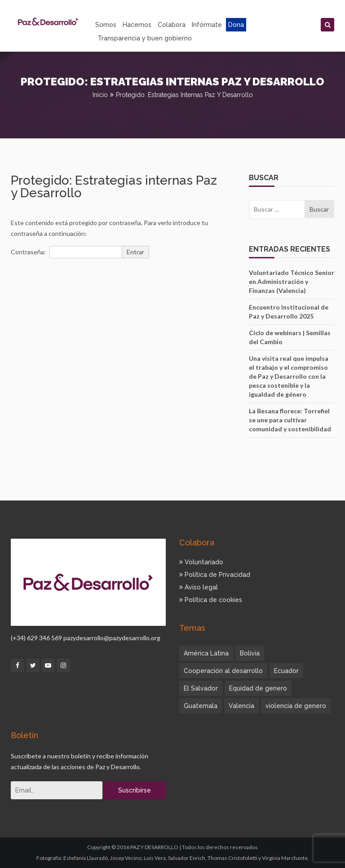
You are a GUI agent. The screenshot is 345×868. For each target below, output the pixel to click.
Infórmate (207, 25)
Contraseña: (66, 252)
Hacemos (137, 25)
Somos (106, 25)
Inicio (100, 95)
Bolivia (250, 653)
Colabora (172, 25)
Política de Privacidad (215, 575)
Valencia (241, 706)
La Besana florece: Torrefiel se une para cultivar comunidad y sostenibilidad (290, 420)
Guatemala (201, 706)
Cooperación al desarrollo (223, 671)
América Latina (206, 653)
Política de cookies (211, 600)
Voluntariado (201, 562)
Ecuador (286, 671)
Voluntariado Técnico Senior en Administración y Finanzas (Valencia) (292, 281)
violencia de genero (296, 706)
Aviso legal (199, 587)
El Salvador (201, 688)
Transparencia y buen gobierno (145, 38)
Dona (236, 25)
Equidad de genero (258, 688)
